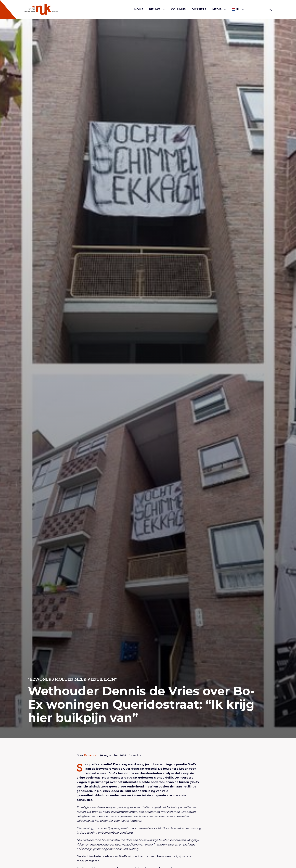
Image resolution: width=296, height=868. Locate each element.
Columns (178, 9)
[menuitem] (139, 9)
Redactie (90, 755)
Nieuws (155, 9)
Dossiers (199, 9)
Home (139, 9)
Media (217, 9)
